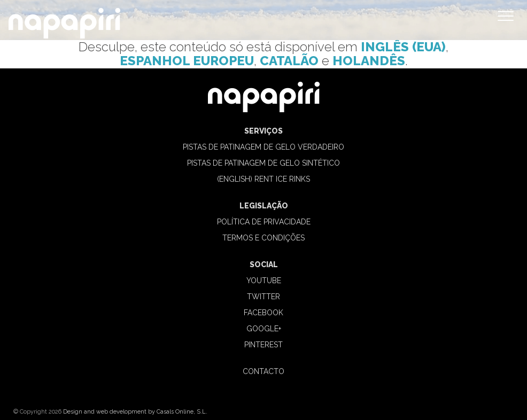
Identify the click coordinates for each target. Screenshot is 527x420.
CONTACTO (263, 371)
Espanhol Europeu (187, 61)
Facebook (263, 313)
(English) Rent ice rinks (263, 179)
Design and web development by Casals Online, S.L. (135, 412)
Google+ (264, 329)
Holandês (369, 61)
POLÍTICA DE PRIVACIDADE (264, 222)
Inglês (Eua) (403, 47)
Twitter (263, 297)
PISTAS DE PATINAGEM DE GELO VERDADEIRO (263, 147)
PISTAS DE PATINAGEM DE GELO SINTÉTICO (263, 163)
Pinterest (263, 345)
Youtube (264, 281)
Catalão (289, 61)
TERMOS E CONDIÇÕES (263, 238)
